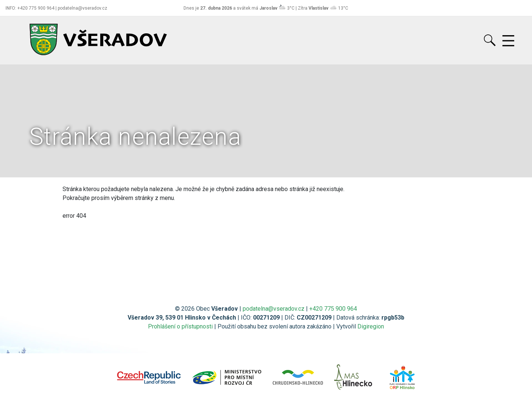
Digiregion (371, 326)
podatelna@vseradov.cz (274, 309)
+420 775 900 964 (333, 309)
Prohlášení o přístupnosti (180, 326)
